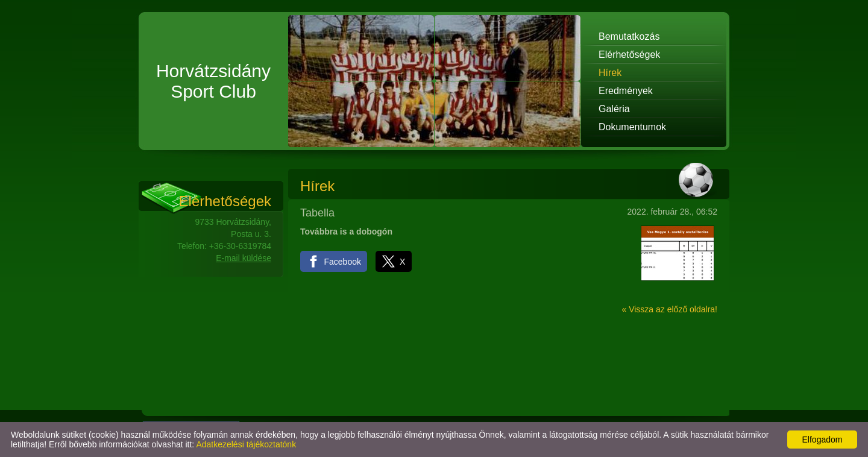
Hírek (610, 73)
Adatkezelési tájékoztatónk (246, 444)
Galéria (614, 109)
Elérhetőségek (629, 55)
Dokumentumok (632, 127)
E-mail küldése (244, 258)
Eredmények (626, 91)
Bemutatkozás (629, 36)
